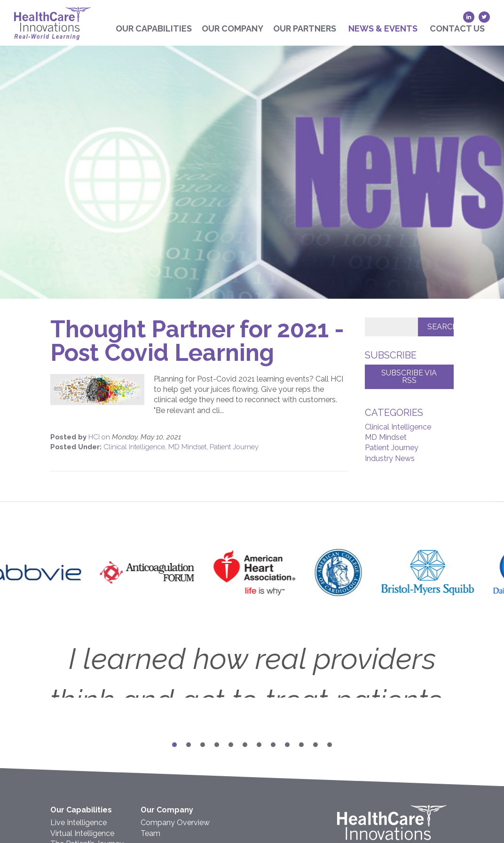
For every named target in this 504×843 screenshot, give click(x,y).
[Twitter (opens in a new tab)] (484, 17)
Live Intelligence (79, 823)
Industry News (390, 458)
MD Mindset (187, 447)
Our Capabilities (154, 28)
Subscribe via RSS (409, 377)
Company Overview (175, 823)
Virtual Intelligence (82, 833)
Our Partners (305, 28)
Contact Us (457, 28)
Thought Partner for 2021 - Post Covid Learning (197, 341)
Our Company (232, 28)
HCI (95, 437)
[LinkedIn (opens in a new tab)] (469, 17)
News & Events (383, 28)
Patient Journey (234, 447)
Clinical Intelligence (134, 447)
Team (150, 833)
